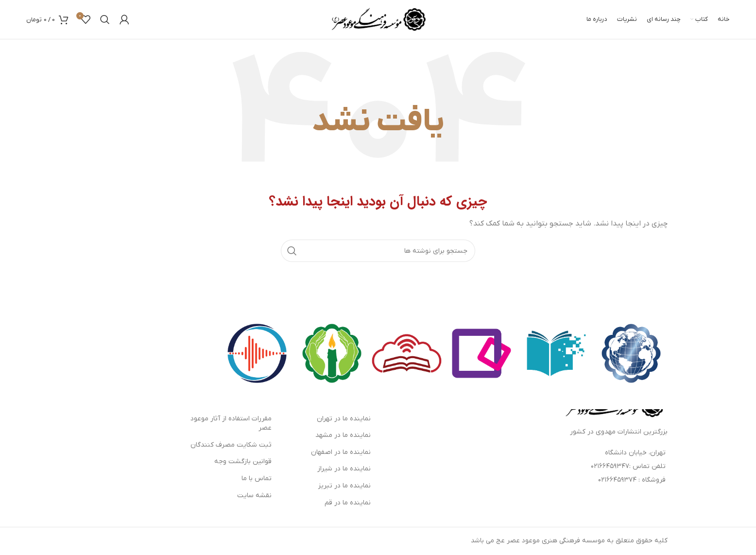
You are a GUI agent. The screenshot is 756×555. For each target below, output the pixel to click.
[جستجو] (105, 19)
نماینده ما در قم (348, 503)
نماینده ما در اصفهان (341, 452)
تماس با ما (257, 478)
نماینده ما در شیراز (344, 469)
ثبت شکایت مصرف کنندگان (231, 445)
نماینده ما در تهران (344, 419)
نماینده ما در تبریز (344, 486)
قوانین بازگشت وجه (243, 461)
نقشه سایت (254, 495)
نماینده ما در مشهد (343, 435)
